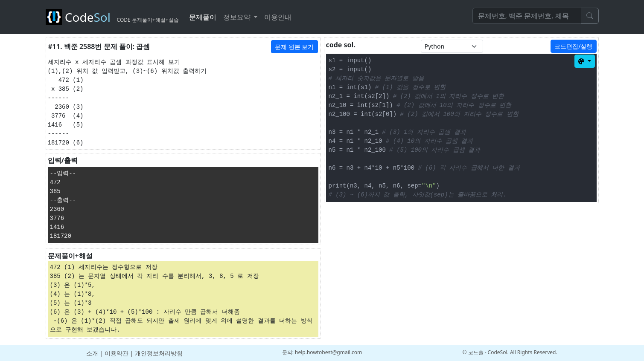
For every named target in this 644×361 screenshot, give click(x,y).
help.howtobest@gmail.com (328, 352)
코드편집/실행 (573, 46)
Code (112, 17)
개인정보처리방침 (159, 353)
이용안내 (278, 17)
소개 (92, 353)
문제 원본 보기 (294, 47)
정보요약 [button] (238, 17)
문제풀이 (203, 17)
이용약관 (117, 353)
